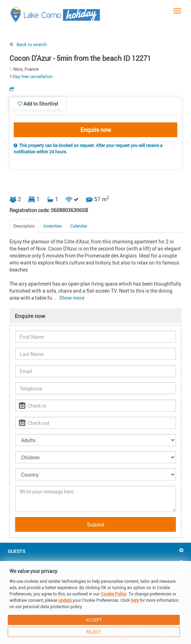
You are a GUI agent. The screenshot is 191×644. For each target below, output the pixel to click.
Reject (94, 632)
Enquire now (96, 130)
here (135, 600)
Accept (94, 620)
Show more (72, 298)
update (65, 600)
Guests (17, 551)
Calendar (79, 226)
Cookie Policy (114, 594)
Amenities (52, 226)
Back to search (32, 44)
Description (24, 226)
